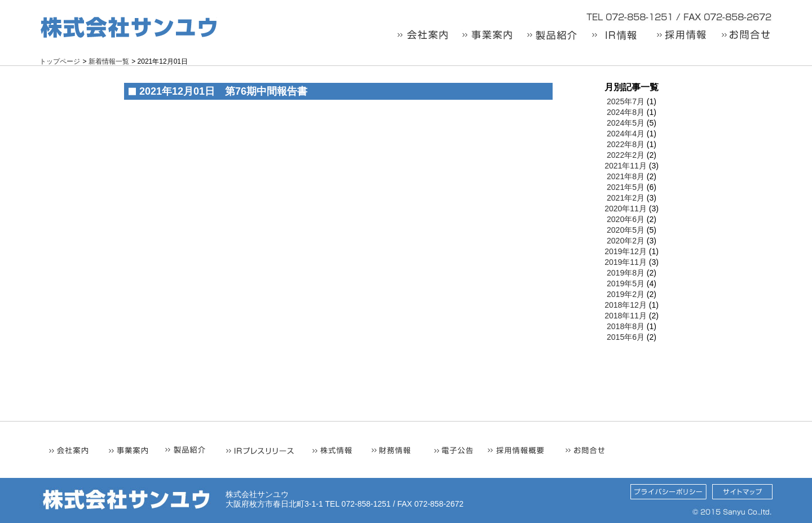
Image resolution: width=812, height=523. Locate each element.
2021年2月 (626, 198)
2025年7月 (626, 101)
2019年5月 (626, 283)
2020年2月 (626, 241)
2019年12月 (626, 251)
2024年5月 (626, 123)
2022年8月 (626, 144)
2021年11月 (626, 166)
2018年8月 (626, 326)
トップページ (60, 61)
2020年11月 (626, 209)
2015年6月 (626, 337)
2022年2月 (626, 155)
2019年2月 (626, 294)
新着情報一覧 (109, 61)
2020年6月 (626, 219)
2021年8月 (626, 176)
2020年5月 (626, 230)
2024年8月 (626, 112)
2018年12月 (626, 305)
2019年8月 (626, 273)
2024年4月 (626, 134)
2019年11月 (626, 262)
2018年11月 (626, 316)
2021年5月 (626, 187)
